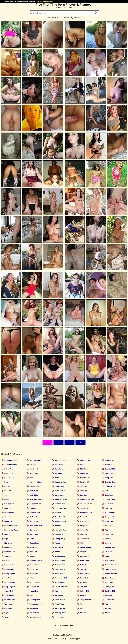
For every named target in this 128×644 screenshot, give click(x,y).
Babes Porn (9, 469)
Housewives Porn (11, 530)
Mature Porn (34, 543)
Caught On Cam (36, 482)
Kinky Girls (59, 534)
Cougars (8, 491)
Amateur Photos (61, 460)
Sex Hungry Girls (61, 578)
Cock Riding (84, 486)
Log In (53, 1)
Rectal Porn (34, 574)
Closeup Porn (60, 486)
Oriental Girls (60, 556)
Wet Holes (83, 613)
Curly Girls (34, 495)
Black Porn (59, 473)
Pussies (83, 569)
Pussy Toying (9, 574)
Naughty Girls (110, 547)
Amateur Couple (11, 460)
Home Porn (109, 521)
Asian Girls (59, 465)
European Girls (35, 504)
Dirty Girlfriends (36, 499)
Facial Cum (109, 504)
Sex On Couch (35, 582)
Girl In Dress (9, 517)
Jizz (106, 530)
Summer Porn (60, 600)
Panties (108, 556)
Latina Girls (109, 534)
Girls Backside (60, 517)
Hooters (58, 526)
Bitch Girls (34, 473)
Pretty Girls (84, 565)
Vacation (108, 608)
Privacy (64, 639)
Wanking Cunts (60, 613)
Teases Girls (109, 600)
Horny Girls (84, 526)
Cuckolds (83, 491)
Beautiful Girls (110, 469)
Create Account (42, 1)
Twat (106, 604)
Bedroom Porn (10, 473)
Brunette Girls (85, 478)
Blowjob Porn (110, 473)
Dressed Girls (110, 499)
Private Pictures (111, 565)
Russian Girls (85, 574)
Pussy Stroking (111, 569)
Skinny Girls (109, 587)
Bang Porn (59, 469)
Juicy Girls (34, 534)
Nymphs (83, 552)
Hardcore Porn (60, 521)
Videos (65, 18)
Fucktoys (58, 513)
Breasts (58, 478)
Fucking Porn (35, 513)
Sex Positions (60, 582)
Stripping (108, 595)
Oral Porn (108, 552)
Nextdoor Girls (10, 552)
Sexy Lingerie (10, 587)
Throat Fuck (59, 604)
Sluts (57, 591)
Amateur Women (11, 465)
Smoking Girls (110, 591)
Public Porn (34, 569)
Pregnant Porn (60, 565)
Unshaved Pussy (61, 608)
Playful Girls (109, 560)
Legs (6, 539)
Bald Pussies (34, 469)
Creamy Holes (60, 491)
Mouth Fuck (9, 547)
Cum (106, 491)
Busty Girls (109, 478)
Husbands (33, 530)
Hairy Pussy (34, 521)
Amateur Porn (85, 460)
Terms (50, 639)
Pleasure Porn (10, 565)
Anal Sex (33, 465)
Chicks (7, 486)
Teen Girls (8, 604)
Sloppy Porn (34, 591)
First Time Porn (60, 508)
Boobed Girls (9, 478)
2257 (57, 639)
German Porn (110, 513)
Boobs (32, 478)
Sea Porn (8, 578)
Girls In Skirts (85, 517)
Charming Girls (60, 482)
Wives (7, 617)
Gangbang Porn (86, 513)
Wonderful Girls (35, 617)
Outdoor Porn (85, 556)
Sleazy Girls (9, 591)
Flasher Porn (84, 508)
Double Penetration (87, 499)
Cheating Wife (85, 482)
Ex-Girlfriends (60, 504)
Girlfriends (34, 517)
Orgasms (8, 556)
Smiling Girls (85, 591)
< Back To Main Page (64, 8)
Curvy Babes (59, 495)
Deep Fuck (109, 495)
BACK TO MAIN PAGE (64, 625)
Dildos (7, 499)
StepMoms (59, 595)
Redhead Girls (60, 574)
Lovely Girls (84, 539)
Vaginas (7, 613)
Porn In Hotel (34, 565)
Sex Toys (83, 582)
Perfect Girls (84, 560)
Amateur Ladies (35, 460)
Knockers (83, 534)
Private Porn (9, 569)
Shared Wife (34, 587)
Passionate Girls (36, 560)
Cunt (6, 495)
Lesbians (33, 539)
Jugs (6, 534)
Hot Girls (108, 526)
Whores (108, 613)
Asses (82, 465)
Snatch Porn (9, 595)
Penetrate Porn (60, 560)
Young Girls (59, 617)
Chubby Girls (34, 486)
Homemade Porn (36, 526)
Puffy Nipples (60, 569)
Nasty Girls (59, 547)
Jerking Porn (84, 530)
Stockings (83, 595)
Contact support (74, 639)
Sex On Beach (10, 582)
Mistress (108, 543)
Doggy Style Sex (61, 499)
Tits (81, 604)
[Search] (64, 13)
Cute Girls (83, 495)
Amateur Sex (110, 460)
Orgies (32, 556)
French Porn (9, 513)
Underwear (8, 608)
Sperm (32, 595)
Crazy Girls (34, 491)
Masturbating (9, 543)
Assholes (108, 465)
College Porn (110, 486)
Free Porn (108, 508)
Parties (7, 560)
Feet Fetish (34, 508)
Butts (6, 482)
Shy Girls (83, 587)
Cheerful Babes (111, 482)
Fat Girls (8, 508)
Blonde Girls (84, 473)
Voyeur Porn (34, 613)
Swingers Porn (85, 600)
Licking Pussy (60, 539)
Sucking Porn (35, 600)
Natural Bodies (85, 547)
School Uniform (111, 574)
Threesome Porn (36, 604)
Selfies (32, 578)
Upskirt (82, 608)
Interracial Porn (60, 530)
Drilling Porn (9, 504)
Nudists (58, 552)
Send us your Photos (61, 635)
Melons (57, 543)
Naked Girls (34, 547)
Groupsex (8, 521)
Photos (76, 18)
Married (108, 539)
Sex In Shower (110, 578)
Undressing (34, 608)
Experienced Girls (86, 504)
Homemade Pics (11, 526)
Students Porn (10, 600)
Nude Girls (34, 552)
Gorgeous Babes (111, 517)
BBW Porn (84, 469)
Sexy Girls (109, 582)
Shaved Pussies (61, 587)
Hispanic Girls (85, 521)
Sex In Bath (84, 578)
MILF (81, 543)
